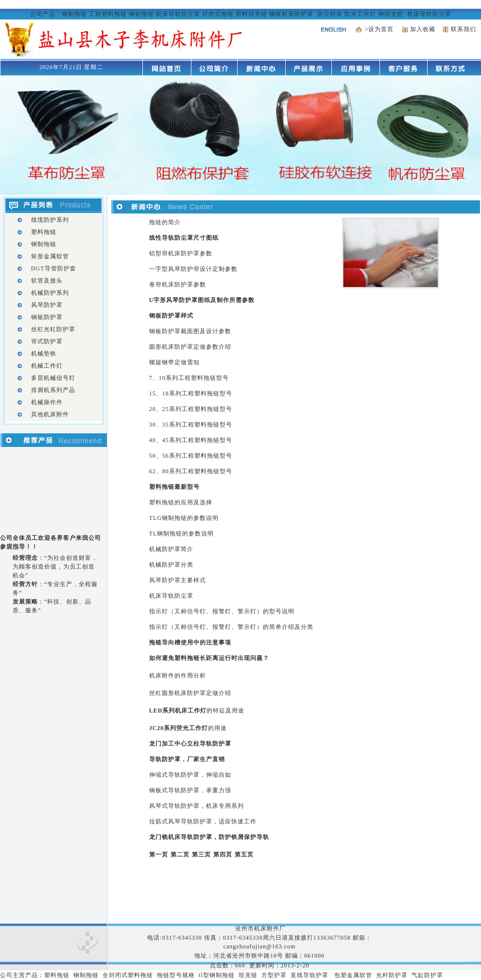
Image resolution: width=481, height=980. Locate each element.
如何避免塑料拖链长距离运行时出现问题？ (209, 658)
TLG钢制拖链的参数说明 (184, 518)
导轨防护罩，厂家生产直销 (187, 759)
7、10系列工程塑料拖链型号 (189, 378)
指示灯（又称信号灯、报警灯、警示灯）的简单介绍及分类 (231, 627)
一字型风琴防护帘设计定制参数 (193, 269)
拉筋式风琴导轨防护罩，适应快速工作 (203, 821)
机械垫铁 (44, 354)
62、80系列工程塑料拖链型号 (191, 471)
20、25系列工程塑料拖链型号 (191, 409)
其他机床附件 (50, 414)
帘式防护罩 (47, 341)
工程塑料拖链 (108, 14)
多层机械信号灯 (53, 378)
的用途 (217, 728)
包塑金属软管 (353, 975)
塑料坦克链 (251, 14)
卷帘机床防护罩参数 (178, 285)
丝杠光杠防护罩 (53, 329)
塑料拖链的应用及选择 (181, 502)
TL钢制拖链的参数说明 (182, 534)
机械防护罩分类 (171, 565)
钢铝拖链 (141, 14)
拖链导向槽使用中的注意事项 (190, 642)
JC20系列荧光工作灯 (179, 728)
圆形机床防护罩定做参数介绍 (190, 347)
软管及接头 (47, 281)
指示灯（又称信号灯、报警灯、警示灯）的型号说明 (222, 611)
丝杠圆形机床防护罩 (178, 693)
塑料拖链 (44, 232)
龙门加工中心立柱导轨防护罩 (190, 744)
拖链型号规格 (176, 975)
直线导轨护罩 (309, 975)
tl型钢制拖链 (217, 975)
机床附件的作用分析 (178, 676)
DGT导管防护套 (54, 268)
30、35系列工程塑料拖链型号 (191, 425)
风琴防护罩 (47, 305)
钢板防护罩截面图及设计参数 (190, 331)
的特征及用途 (225, 711)
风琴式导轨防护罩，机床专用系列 (197, 806)
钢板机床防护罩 (291, 14)
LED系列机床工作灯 (178, 711)
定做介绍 (219, 693)
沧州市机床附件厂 (259, 928)
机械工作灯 (47, 366)
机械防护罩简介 (171, 549)
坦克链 (248, 975)
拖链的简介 (165, 222)
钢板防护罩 (47, 317)
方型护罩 (274, 975)
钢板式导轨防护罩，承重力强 (190, 790)
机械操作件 (47, 402)
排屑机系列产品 (53, 390)
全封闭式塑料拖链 (128, 975)
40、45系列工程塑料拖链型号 (191, 440)
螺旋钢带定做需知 (174, 362)
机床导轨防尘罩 (178, 14)
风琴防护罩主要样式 (178, 580)
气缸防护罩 (427, 975)
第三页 (201, 855)
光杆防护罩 (392, 975)
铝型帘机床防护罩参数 (181, 253)
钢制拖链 (74, 14)
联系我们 (464, 29)
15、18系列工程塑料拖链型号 (191, 393)
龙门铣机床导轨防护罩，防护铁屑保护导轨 (209, 837)
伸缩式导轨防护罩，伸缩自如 (190, 775)
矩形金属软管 (50, 256)
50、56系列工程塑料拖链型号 (191, 456)
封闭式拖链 (218, 14)
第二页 (180, 855)
